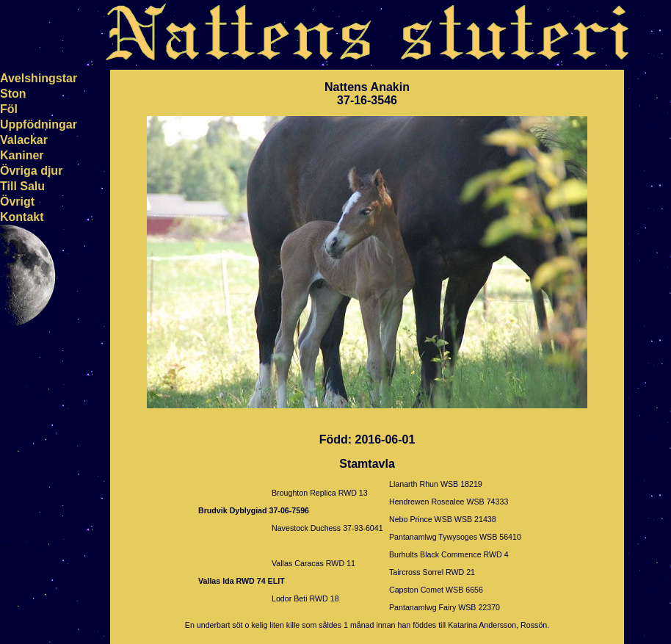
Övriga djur (31, 171)
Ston (13, 94)
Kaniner (22, 155)
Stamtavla (367, 464)
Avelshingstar (39, 78)
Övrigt (17, 202)
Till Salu (22, 186)
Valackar (24, 140)
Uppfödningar (39, 124)
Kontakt (22, 217)
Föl (9, 109)
